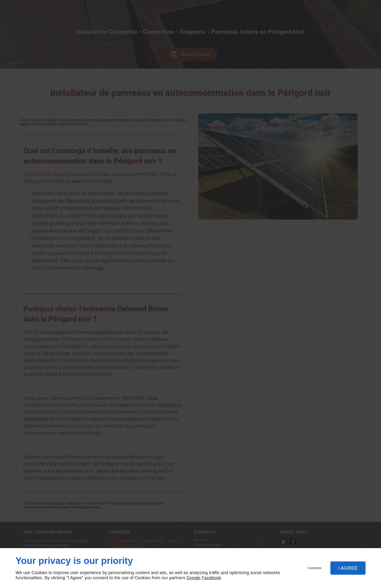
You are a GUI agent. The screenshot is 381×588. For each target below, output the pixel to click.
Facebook (211, 578)
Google (193, 578)
